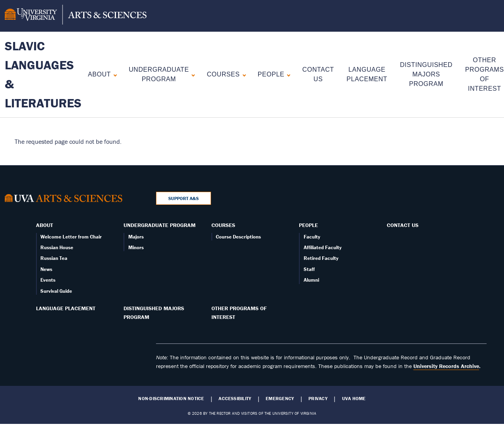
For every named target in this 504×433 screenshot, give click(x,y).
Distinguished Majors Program (426, 74)
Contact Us (403, 225)
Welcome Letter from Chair (71, 237)
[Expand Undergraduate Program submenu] (191, 74)
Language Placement (66, 308)
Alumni (311, 280)
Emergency (280, 399)
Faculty (312, 237)
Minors (136, 247)
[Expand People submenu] (287, 74)
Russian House (57, 247)
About (99, 74)
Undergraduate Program (159, 74)
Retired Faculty (321, 258)
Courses (223, 74)
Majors (136, 237)
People (271, 74)
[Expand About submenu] (113, 74)
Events (48, 280)
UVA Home (354, 399)
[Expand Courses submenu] (242, 74)
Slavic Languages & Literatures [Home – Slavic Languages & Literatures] (43, 74)
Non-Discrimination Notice (171, 399)
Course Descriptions (238, 237)
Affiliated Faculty (323, 247)
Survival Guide (56, 291)
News (46, 269)
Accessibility (235, 399)
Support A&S (184, 198)
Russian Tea (54, 258)
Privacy (318, 399)
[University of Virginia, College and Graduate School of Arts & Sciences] (76, 16)
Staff (309, 269)
